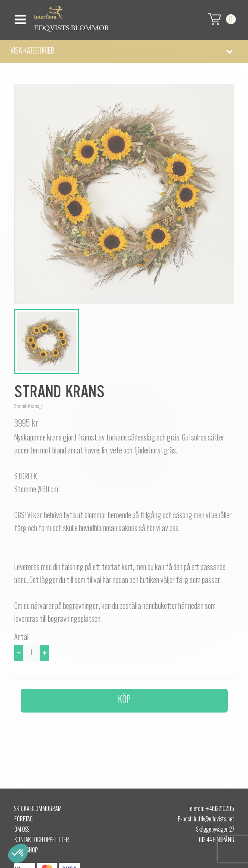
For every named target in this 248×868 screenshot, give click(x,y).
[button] (124, 51)
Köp (124, 700)
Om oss (22, 830)
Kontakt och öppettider (42, 840)
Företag (24, 820)
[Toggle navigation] (19, 17)
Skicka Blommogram (38, 809)
